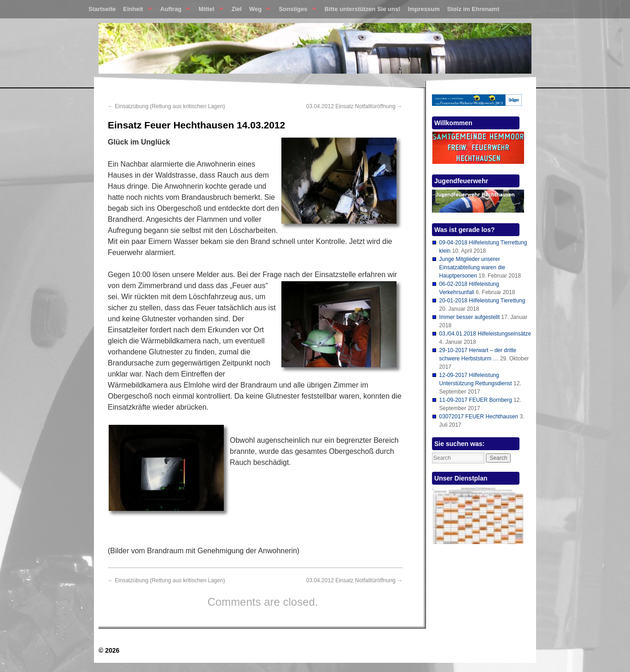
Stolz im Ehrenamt (473, 9)
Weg (258, 11)
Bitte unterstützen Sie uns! (363, 9)
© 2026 (109, 650)
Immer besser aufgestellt (470, 317)
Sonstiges (295, 11)
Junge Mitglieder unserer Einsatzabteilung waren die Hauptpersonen (472, 267)
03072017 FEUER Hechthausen (479, 417)
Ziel (237, 9)
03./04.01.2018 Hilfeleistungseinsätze (485, 334)
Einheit (136, 11)
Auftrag (173, 11)
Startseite (102, 9)
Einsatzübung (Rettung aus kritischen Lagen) (166, 106)
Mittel (209, 11)
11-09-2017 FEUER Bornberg (476, 400)
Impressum (423, 9)
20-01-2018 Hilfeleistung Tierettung (482, 301)
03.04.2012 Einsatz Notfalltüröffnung (354, 106)
